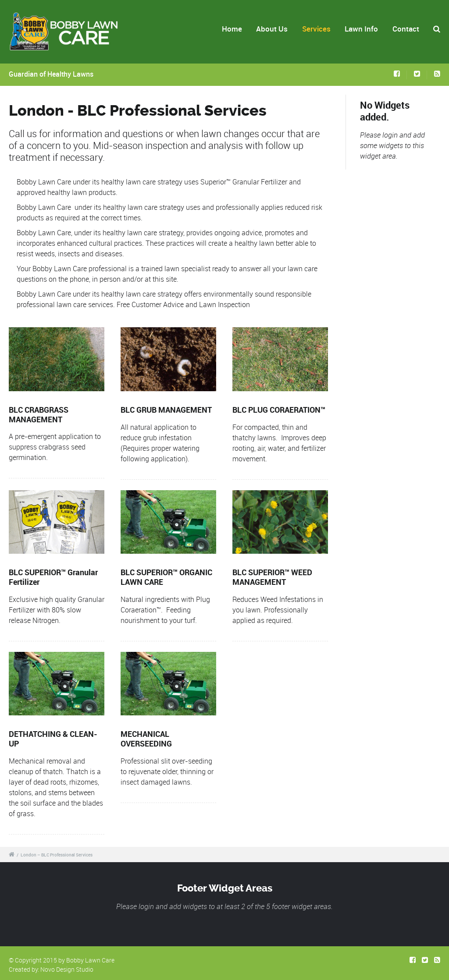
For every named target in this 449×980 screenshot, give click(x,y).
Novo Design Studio (67, 969)
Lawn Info (361, 29)
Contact (406, 29)
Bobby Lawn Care (90, 960)
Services (316, 29)
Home (232, 29)
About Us (272, 29)
